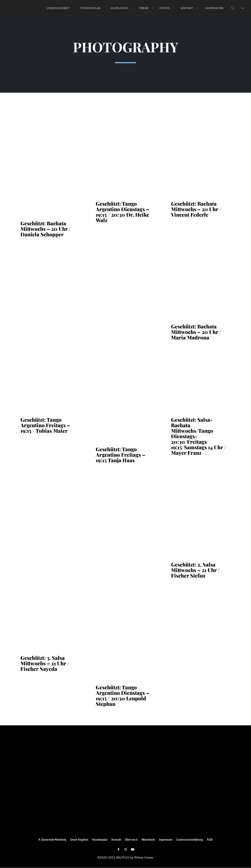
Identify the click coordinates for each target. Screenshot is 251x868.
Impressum (166, 840)
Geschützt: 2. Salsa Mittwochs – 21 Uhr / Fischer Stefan (195, 570)
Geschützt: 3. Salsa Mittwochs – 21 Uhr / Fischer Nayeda (45, 664)
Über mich (131, 840)
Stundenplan (90, 8)
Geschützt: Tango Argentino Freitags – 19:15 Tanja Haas (120, 455)
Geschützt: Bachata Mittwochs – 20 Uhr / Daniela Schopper (46, 229)
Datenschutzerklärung (190, 840)
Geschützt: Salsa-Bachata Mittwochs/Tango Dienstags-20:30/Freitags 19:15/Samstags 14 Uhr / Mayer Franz (199, 436)
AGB (210, 840)
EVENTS (165, 8)
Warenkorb (213, 8)
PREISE (144, 8)
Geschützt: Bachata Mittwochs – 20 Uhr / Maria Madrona (196, 332)
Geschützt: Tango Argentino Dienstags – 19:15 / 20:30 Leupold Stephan (122, 696)
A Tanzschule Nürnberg (52, 840)
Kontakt (187, 8)
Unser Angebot (58, 8)
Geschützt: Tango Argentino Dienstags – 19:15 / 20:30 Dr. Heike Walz (122, 212)
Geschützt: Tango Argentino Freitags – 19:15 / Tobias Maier (45, 425)
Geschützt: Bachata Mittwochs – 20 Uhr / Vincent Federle (196, 209)
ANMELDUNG (119, 8)
